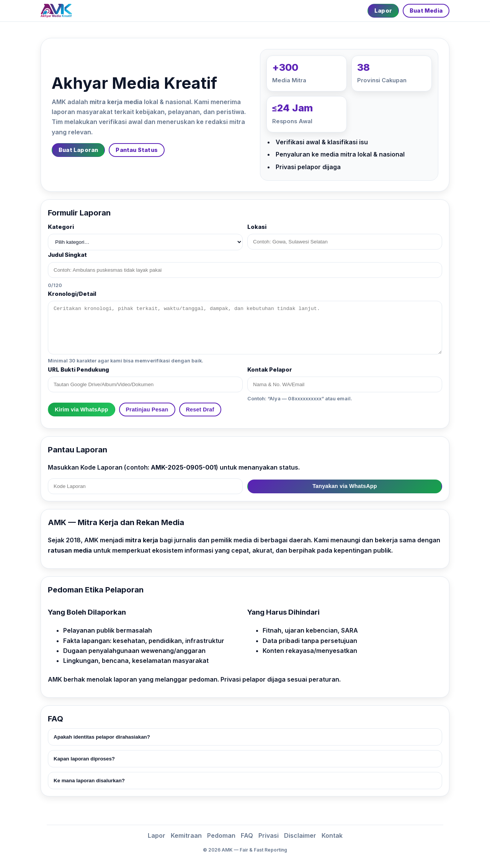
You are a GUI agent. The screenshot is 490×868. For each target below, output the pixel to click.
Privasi (269, 835)
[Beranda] (56, 11)
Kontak (332, 835)
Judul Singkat (67, 255)
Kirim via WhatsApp (82, 410)
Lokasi (257, 227)
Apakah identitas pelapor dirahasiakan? (102, 737)
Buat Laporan (78, 150)
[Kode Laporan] (145, 486)
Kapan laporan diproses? (84, 759)
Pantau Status (137, 150)
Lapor (383, 11)
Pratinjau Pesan (147, 410)
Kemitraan (186, 835)
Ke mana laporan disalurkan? (89, 781)
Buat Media (426, 11)
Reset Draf (200, 410)
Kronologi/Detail (72, 294)
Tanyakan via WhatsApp (345, 486)
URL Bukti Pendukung (78, 370)
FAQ (247, 835)
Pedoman (221, 835)
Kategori (61, 227)
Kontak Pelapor (270, 370)
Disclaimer (300, 835)
